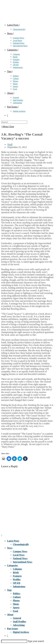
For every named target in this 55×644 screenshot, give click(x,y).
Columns (17, 569)
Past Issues (12, 629)
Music (16, 604)
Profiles (17, 579)
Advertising (19, 625)
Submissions (19, 586)
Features (17, 576)
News (10, 548)
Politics (17, 593)
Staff (10, 145)
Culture (17, 597)
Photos (16, 601)
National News (20, 558)
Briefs (16, 572)
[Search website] (7, 115)
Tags (9, 590)
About (10, 615)
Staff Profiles (19, 622)
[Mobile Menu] (8, 127)
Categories (12, 565)
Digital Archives (21, 632)
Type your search (36, 641)
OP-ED (17, 583)
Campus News (20, 551)
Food (15, 611)
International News (23, 562)
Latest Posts (13, 541)
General (17, 618)
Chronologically (21, 544)
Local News (19, 555)
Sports (16, 608)
